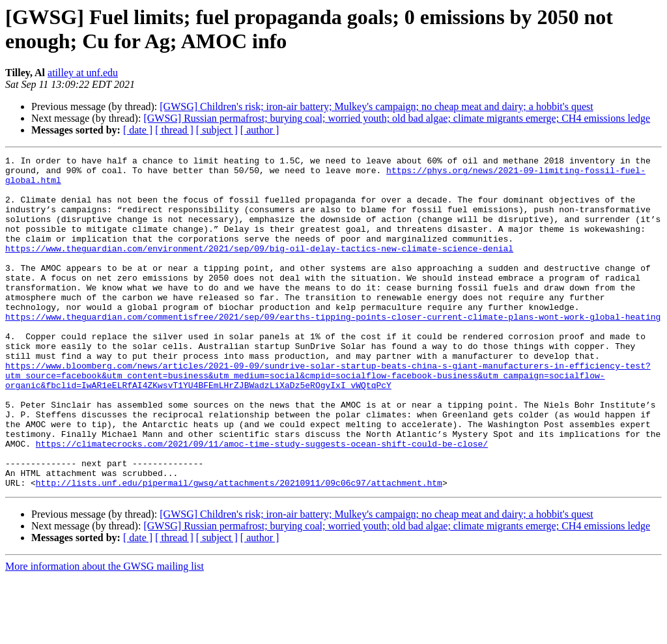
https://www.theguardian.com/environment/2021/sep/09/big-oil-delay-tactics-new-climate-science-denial (259, 268)
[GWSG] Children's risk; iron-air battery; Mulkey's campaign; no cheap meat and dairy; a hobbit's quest (376, 106)
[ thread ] (174, 130)
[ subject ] (217, 130)
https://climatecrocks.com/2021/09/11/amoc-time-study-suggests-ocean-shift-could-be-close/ (262, 502)
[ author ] (260, 130)
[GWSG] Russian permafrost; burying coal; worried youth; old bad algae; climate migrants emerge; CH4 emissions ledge (397, 118)
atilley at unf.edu (83, 73)
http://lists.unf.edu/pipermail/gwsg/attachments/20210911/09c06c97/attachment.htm (239, 549)
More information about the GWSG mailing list (105, 633)
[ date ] (138, 130)
